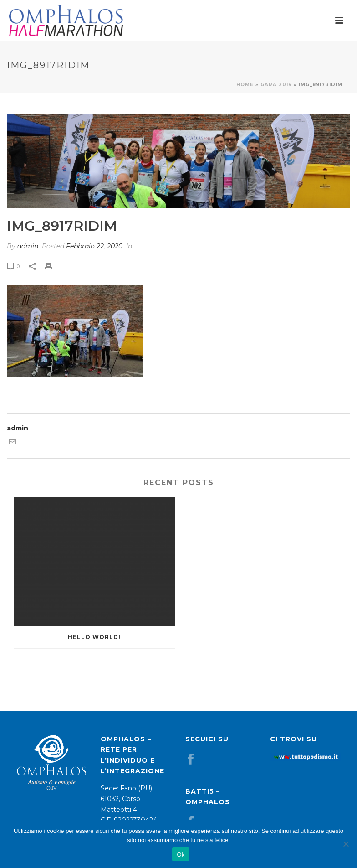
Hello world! (94, 637)
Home (245, 85)
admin (28, 246)
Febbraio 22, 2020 (94, 246)
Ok (181, 855)
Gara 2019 (276, 85)
